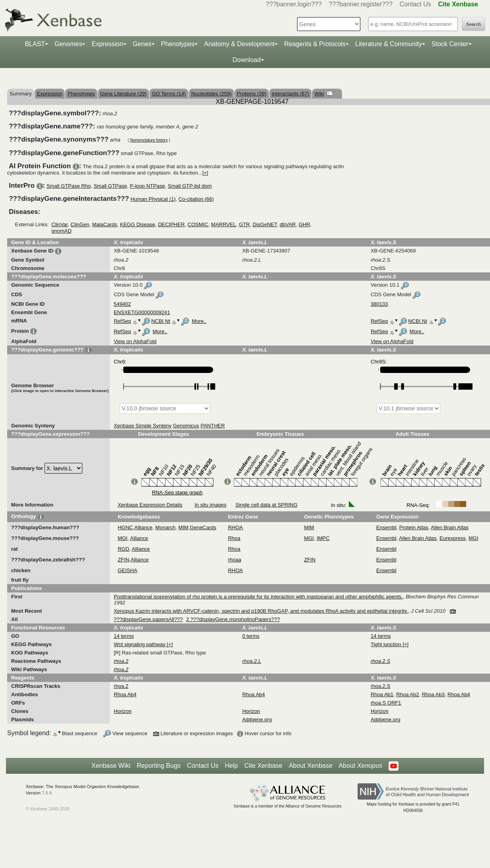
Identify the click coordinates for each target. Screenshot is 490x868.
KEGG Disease (138, 224)
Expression (107, 44)
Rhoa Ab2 (407, 694)
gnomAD (61, 231)
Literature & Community (389, 44)
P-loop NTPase (147, 186)
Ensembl (386, 527)
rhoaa (234, 560)
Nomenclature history (149, 140)
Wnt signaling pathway (140, 644)
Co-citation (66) (196, 199)
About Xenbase (310, 766)
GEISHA (127, 570)
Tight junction (387, 644)
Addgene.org (257, 719)
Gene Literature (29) (123, 94)
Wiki (323, 94)
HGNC (125, 527)
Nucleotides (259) (211, 94)
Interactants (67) (291, 94)
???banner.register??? (361, 4)
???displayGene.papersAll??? (148, 619)
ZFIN (123, 560)
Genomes (68, 44)
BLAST (35, 44)
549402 (122, 304)
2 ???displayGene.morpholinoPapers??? (233, 619)
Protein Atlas (414, 527)
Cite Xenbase (263, 766)
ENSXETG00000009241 (142, 312)
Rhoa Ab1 (382, 694)
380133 (379, 304)
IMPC (323, 538)
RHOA (235, 527)
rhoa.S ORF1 (386, 703)
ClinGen (80, 224)
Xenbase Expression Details (150, 505)
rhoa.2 (121, 686)
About (361, 766)
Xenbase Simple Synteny (143, 426)
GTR (244, 224)
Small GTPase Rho (69, 186)
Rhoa (234, 538)
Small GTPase (110, 186)
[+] (205, 173)
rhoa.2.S (380, 686)
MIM (183, 527)
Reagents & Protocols (315, 44)
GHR (304, 224)
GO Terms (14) (169, 94)
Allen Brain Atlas (450, 527)
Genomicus (186, 426)
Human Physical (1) (153, 199)
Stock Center (450, 44)
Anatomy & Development (239, 44)
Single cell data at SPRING (266, 505)
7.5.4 (47, 793)
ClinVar (59, 224)
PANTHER (213, 426)
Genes (142, 44)
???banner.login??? (294, 4)
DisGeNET (265, 224)
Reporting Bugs (159, 766)
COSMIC (198, 224)
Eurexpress (453, 538)
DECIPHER (171, 224)
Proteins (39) (251, 94)
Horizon (123, 711)
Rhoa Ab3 (433, 694)
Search (473, 24)
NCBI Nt (161, 321)
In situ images (210, 505)
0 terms (251, 636)
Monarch (166, 527)
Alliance (144, 527)
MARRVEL (224, 224)
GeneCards (203, 527)
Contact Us (415, 4)
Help (231, 766)
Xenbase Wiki (111, 766)
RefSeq (122, 321)
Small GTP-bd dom (190, 186)
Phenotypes (178, 44)
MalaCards (105, 224)
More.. (199, 321)
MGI (123, 538)
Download (246, 60)
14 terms (124, 636)
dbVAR (288, 224)
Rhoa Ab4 (125, 694)
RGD (123, 549)
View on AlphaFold (135, 341)
